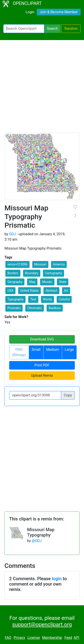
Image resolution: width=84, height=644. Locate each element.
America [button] (59, 264)
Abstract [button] (51, 291)
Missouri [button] (40, 264)
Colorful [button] (64, 299)
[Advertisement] (42, 88)
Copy (68, 395)
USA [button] (10, 291)
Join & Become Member (59, 12)
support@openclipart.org (42, 625)
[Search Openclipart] (24, 29)
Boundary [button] (32, 273)
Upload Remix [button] (42, 375)
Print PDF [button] (42, 365)
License (34, 638)
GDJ (12, 234)
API (76, 638)
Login (30, 12)
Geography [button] (15, 282)
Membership (52, 638)
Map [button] (32, 282)
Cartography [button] (54, 273)
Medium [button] (53, 350)
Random (71, 29)
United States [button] (29, 291)
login (57, 579)
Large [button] (69, 350)
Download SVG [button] (42, 339)
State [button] (63, 282)
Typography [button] (15, 299)
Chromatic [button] (35, 308)
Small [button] (36, 350)
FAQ (8, 638)
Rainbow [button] (55, 308)
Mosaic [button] (47, 282)
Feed (68, 638)
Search (52, 29)
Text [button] (33, 299)
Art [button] (66, 291)
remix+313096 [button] (17, 264)
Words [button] (47, 299)
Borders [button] (13, 273)
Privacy (19, 638)
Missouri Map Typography (41, 532)
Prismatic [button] (14, 308)
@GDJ (37, 541)
